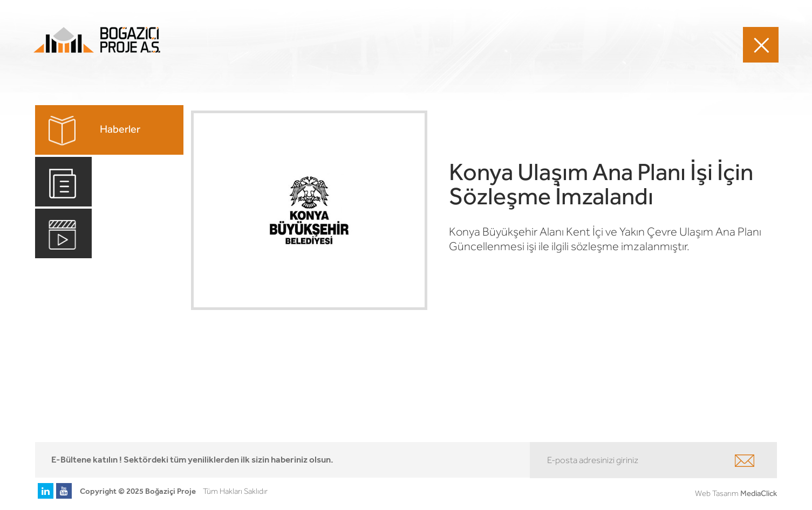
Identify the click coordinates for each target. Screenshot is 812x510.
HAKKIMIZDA (510, 44)
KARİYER (565, 44)
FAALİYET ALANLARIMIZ (355, 44)
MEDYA (607, 44)
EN (700, 44)
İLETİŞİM (649, 44)
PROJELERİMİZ (443, 44)
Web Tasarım (717, 493)
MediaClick (759, 493)
